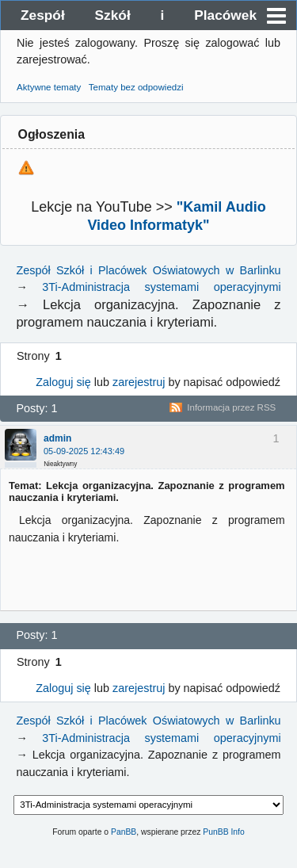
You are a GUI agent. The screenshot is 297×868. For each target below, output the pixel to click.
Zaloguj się (63, 382)
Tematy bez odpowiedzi (136, 87)
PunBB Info (223, 832)
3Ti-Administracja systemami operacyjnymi (161, 287)
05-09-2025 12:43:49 (84, 451)
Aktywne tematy (49, 87)
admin (57, 438)
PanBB (124, 832)
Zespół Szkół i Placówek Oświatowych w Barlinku (139, 19)
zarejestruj (139, 382)
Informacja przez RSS (231, 407)
